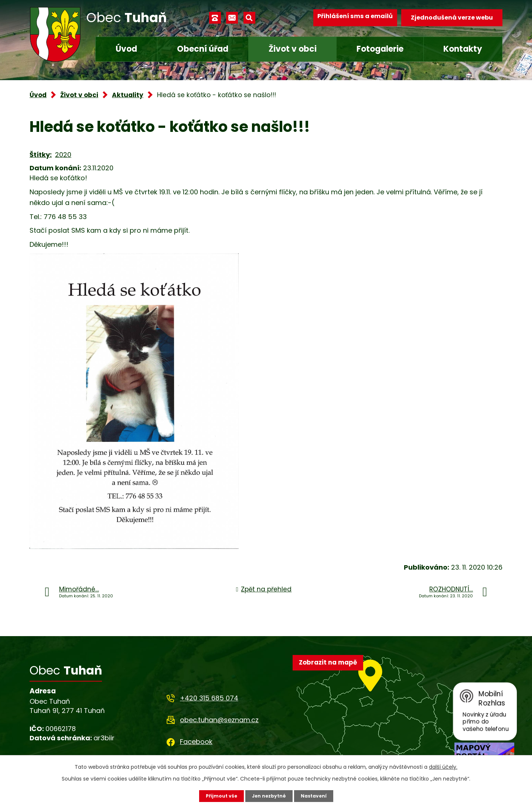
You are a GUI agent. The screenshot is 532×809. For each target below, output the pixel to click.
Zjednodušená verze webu (452, 18)
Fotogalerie (380, 49)
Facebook (196, 742)
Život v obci (293, 49)
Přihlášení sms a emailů (350, 18)
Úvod (126, 49)
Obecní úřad (203, 49)
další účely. (443, 766)
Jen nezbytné (269, 795)
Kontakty (463, 49)
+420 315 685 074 (209, 698)
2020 (63, 155)
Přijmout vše (217, 795)
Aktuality (128, 95)
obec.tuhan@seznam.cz (219, 720)
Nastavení (318, 795)
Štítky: (41, 155)
